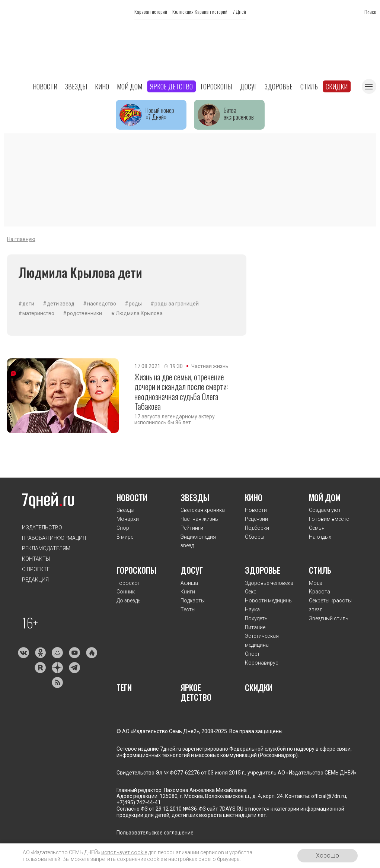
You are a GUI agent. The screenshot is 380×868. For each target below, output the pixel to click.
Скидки (337, 86)
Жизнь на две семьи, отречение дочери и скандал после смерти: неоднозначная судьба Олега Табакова (181, 392)
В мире (125, 537)
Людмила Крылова (139, 313)
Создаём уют (325, 510)
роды (135, 304)
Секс (251, 592)
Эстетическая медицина (262, 640)
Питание (255, 627)
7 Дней (239, 11)
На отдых (320, 537)
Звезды (76, 86)
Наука (252, 609)
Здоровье (279, 86)
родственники (84, 313)
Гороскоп (129, 583)
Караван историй (151, 11)
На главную (21, 239)
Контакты (36, 559)
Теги (124, 687)
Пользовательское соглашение (155, 833)
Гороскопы (216, 86)
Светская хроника (203, 510)
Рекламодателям (46, 548)
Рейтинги (192, 528)
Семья (317, 528)
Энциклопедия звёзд (198, 541)
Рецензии (256, 519)
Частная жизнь (210, 366)
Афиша (189, 583)
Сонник (126, 592)
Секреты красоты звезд (330, 605)
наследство (102, 304)
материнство (38, 313)
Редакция (35, 580)
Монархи (128, 519)
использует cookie (124, 852)
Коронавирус (262, 663)
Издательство (42, 528)
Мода (316, 583)
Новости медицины (269, 601)
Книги (188, 592)
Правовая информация (54, 538)
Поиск (370, 12)
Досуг (248, 86)
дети (28, 304)
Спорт (124, 528)
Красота (320, 592)
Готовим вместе (329, 519)
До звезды (129, 601)
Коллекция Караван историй (200, 11)
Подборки (257, 528)
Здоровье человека (269, 583)
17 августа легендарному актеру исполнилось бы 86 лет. (175, 419)
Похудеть (256, 618)
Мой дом (130, 86)
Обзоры (255, 537)
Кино (102, 86)
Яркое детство (171, 86)
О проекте (36, 569)
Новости (45, 86)
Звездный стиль (329, 618)
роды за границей (177, 304)
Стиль (309, 86)
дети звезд (61, 304)
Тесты (188, 609)
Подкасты (193, 601)
